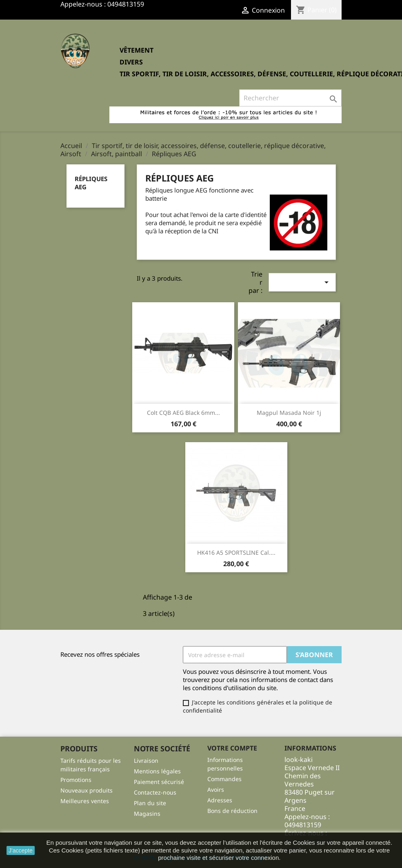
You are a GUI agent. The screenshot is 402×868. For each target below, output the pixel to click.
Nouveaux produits (87, 790)
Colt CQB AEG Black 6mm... (183, 413)
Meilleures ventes (85, 801)
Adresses (220, 800)
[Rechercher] (290, 98)
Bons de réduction (232, 811)
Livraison (146, 761)
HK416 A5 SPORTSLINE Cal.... (236, 552)
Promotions (76, 780)
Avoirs (216, 789)
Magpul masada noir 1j (289, 413)
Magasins (147, 814)
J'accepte (21, 850)
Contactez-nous (155, 792)
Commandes (224, 779)
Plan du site (150, 803)
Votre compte (232, 748)
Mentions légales (157, 771)
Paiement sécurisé (159, 782)
